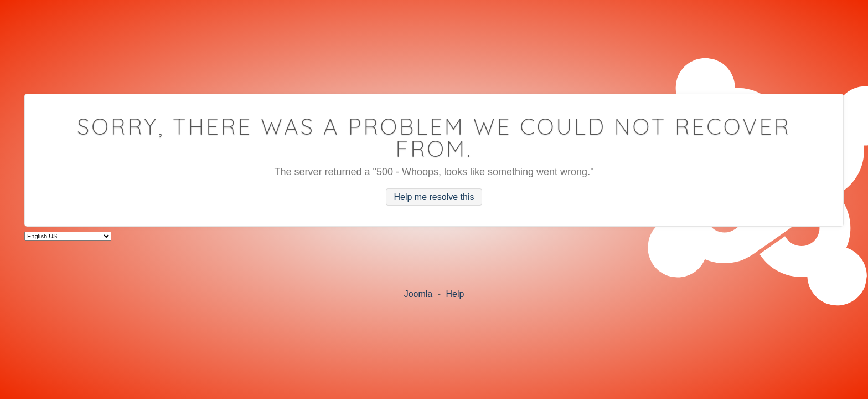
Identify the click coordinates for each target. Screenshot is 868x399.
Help (455, 294)
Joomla (418, 294)
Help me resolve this (434, 197)
